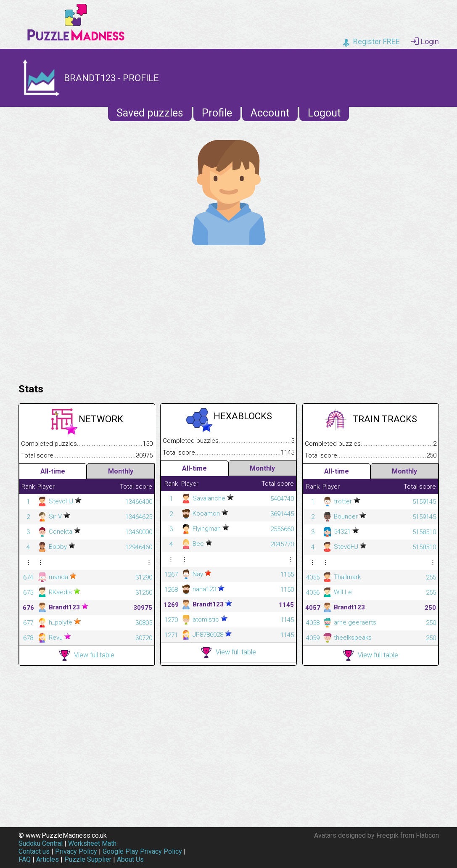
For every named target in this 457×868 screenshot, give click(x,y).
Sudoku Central (41, 843)
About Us (130, 859)
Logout (324, 113)
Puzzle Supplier (88, 859)
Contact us (34, 851)
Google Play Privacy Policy (142, 851)
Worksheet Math (92, 843)
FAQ (25, 859)
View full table (87, 655)
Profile (217, 113)
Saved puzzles (150, 113)
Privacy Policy (76, 851)
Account (270, 113)
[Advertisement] (229, 312)
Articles (48, 859)
